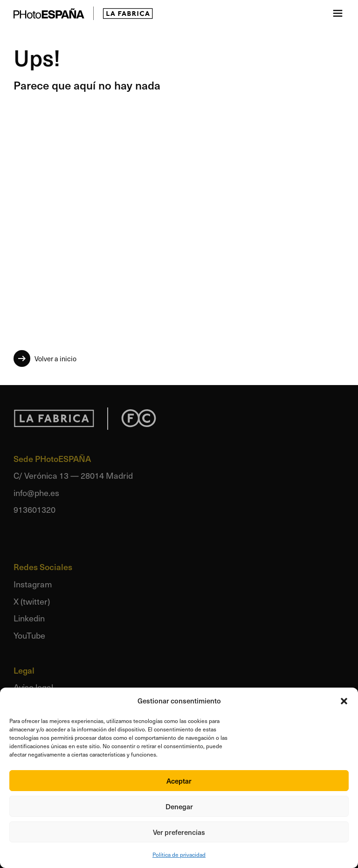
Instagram (33, 584)
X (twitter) (32, 601)
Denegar (179, 806)
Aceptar (179, 781)
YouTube (29, 635)
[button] (344, 701)
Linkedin (29, 618)
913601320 (34, 509)
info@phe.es (36, 493)
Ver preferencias (179, 832)
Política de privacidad (179, 854)
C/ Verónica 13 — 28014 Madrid (73, 475)
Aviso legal (33, 687)
